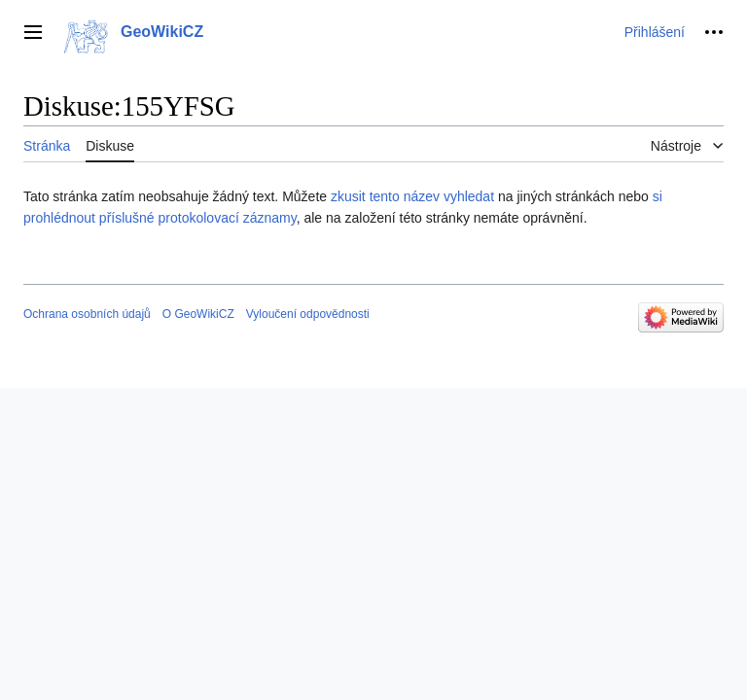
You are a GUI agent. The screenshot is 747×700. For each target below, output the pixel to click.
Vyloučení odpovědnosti (308, 314)
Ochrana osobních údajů (87, 314)
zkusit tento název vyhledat (412, 196)
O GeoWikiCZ (198, 314)
